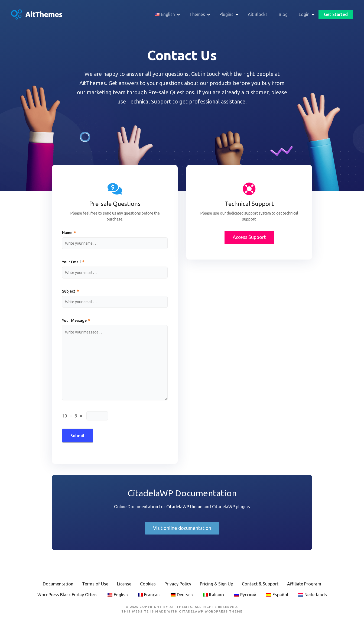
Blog (283, 14)
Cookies (148, 584)
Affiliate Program (304, 584)
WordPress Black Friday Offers (67, 595)
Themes (197, 14)
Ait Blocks (258, 14)
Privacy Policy (178, 584)
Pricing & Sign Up (217, 584)
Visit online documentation (182, 528)
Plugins (226, 14)
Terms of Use (95, 584)
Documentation (58, 584)
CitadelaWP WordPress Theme (211, 611)
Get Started (336, 14)
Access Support (249, 237)
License (124, 584)
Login (304, 14)
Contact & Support (260, 584)
